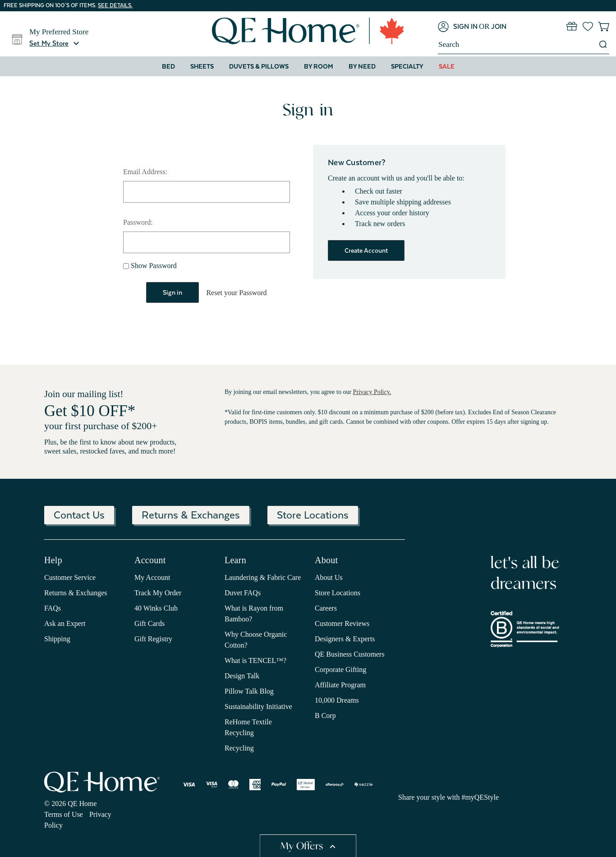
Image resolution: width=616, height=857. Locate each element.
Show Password (150, 266)
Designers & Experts (345, 638)
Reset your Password (236, 293)
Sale (447, 66)
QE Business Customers (350, 654)
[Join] (499, 27)
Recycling (239, 748)
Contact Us (79, 514)
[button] (55, 43)
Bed (168, 66)
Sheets (202, 66)
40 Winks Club (156, 608)
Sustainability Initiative (258, 706)
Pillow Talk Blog (249, 691)
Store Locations (313, 514)
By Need (362, 66)
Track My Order (158, 592)
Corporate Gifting (340, 669)
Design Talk (242, 675)
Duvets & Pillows (259, 66)
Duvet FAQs (243, 592)
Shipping (57, 638)
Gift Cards (149, 623)
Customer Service (70, 577)
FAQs (53, 608)
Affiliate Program (340, 684)
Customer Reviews (342, 623)
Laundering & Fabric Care (263, 577)
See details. (115, 5)
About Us (329, 577)
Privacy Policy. (372, 391)
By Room (319, 66)
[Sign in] (458, 27)
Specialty (407, 66)
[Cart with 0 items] (604, 26)
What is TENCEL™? (255, 660)
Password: (138, 222)
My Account (152, 577)
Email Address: (145, 172)
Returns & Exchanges (191, 514)
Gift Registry (153, 638)
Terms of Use (64, 813)
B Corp (325, 715)
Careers (326, 608)
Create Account (366, 250)
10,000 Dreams (337, 700)
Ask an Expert (65, 623)
